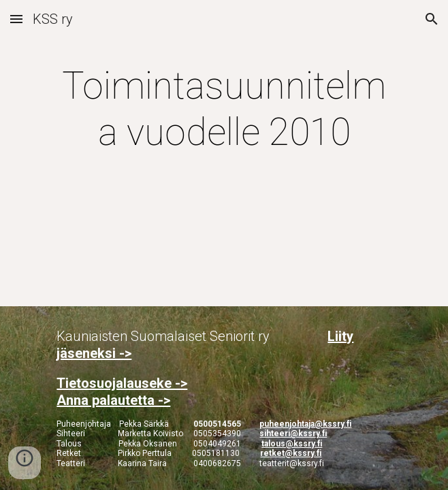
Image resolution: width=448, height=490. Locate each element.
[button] (16, 19)
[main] (224, 109)
